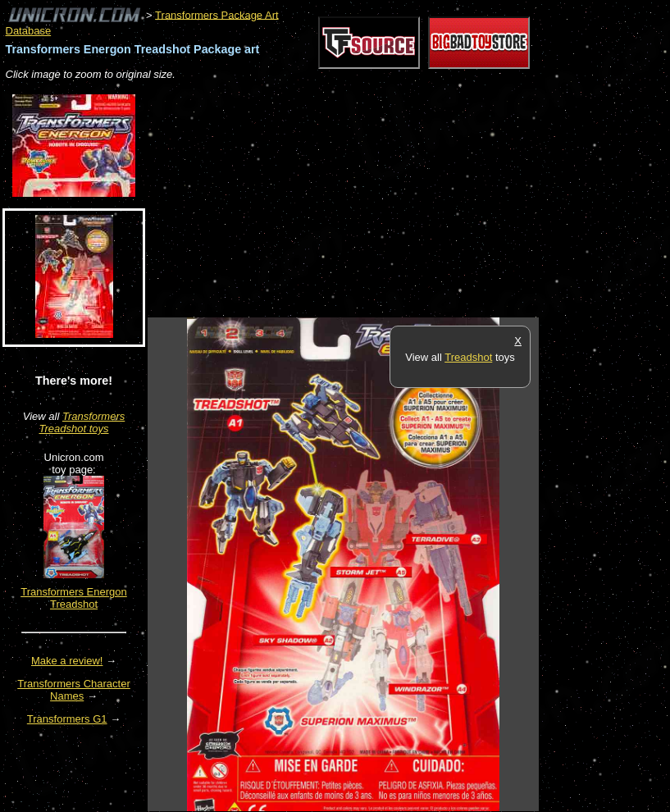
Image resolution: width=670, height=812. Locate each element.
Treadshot (468, 357)
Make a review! (67, 661)
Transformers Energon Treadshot (74, 598)
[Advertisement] (340, 200)
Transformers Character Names (74, 690)
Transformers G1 (67, 719)
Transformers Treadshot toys (82, 422)
